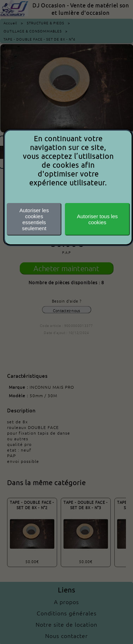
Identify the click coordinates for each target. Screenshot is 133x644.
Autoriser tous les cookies (97, 219)
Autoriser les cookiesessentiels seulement (34, 219)
